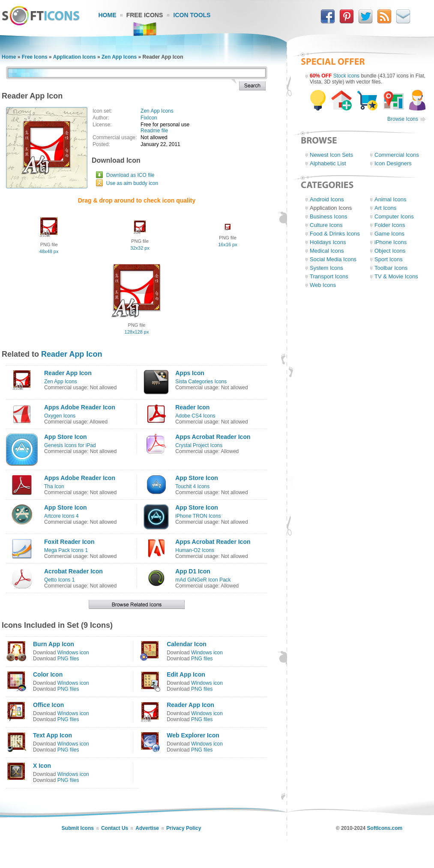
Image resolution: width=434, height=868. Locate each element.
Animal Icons (390, 199)
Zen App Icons (119, 57)
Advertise (147, 828)
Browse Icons (403, 119)
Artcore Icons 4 (61, 516)
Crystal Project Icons (199, 445)
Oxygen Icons (60, 416)
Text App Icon (52, 735)
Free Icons (145, 15)
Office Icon (48, 705)
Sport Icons (389, 259)
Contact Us (115, 828)
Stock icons (346, 76)
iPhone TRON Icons (198, 516)
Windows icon (73, 653)
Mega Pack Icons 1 (66, 550)
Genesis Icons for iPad (70, 445)
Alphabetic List (328, 163)
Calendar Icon (187, 644)
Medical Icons (327, 251)
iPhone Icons (391, 242)
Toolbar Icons (391, 268)
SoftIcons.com (385, 828)
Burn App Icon (54, 644)
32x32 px (140, 248)
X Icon (42, 766)
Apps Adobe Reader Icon (80, 407)
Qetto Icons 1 (59, 580)
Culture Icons (326, 225)
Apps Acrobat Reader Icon (213, 437)
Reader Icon (192, 407)
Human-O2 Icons (195, 550)
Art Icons (385, 208)
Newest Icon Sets (331, 155)
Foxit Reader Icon (69, 542)
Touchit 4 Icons (192, 486)
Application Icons (75, 57)
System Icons (326, 268)
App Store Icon (66, 437)
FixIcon (149, 118)
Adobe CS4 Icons (195, 416)
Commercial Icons (397, 155)
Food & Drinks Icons (335, 234)
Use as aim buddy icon (132, 183)
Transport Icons (329, 276)
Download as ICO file (130, 175)
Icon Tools (192, 15)
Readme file (154, 131)
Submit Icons (78, 828)
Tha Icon (54, 486)
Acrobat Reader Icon (73, 571)
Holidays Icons (328, 242)
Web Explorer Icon (193, 735)
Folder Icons (390, 225)
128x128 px (137, 332)
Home (108, 15)
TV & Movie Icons (396, 276)
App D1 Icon (193, 571)
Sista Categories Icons (201, 382)
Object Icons (390, 251)
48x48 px (49, 251)
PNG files (68, 659)
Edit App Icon (186, 674)
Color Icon (48, 674)
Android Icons (327, 199)
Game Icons (389, 234)
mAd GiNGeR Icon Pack (203, 580)
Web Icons (323, 285)
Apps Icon (190, 373)
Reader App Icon (72, 354)
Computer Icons (394, 216)
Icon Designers (393, 163)
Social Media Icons (333, 259)
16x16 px (228, 245)
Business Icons (328, 216)
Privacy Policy (184, 828)
